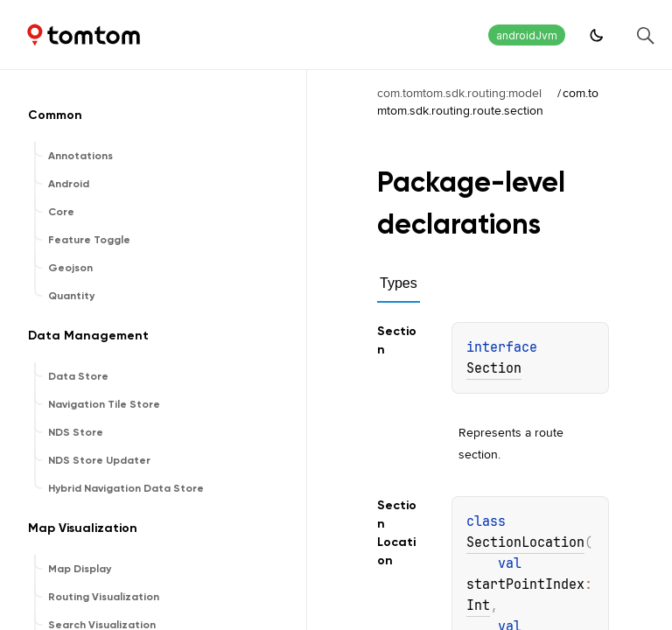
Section (494, 368)
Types (399, 283)
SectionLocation (525, 542)
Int (478, 605)
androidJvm (527, 35)
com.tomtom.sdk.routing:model (459, 93)
